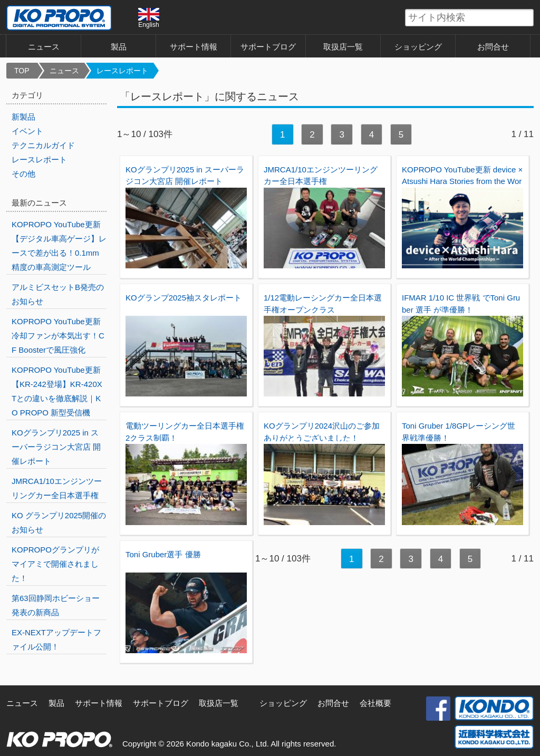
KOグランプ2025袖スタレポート (184, 298)
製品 (119, 47)
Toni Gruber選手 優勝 (163, 554)
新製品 (23, 117)
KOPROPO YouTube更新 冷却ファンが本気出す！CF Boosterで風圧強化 (58, 336)
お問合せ (493, 47)
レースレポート (122, 71)
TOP (22, 71)
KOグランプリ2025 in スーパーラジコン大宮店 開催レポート (56, 447)
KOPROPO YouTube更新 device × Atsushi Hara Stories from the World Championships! (462, 181)
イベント (27, 131)
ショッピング (418, 47)
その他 (23, 174)
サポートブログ (268, 47)
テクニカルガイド (43, 145)
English (149, 18)
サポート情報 (194, 47)
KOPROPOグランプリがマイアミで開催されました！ (55, 564)
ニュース (44, 47)
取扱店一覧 (343, 47)
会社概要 (375, 703)
